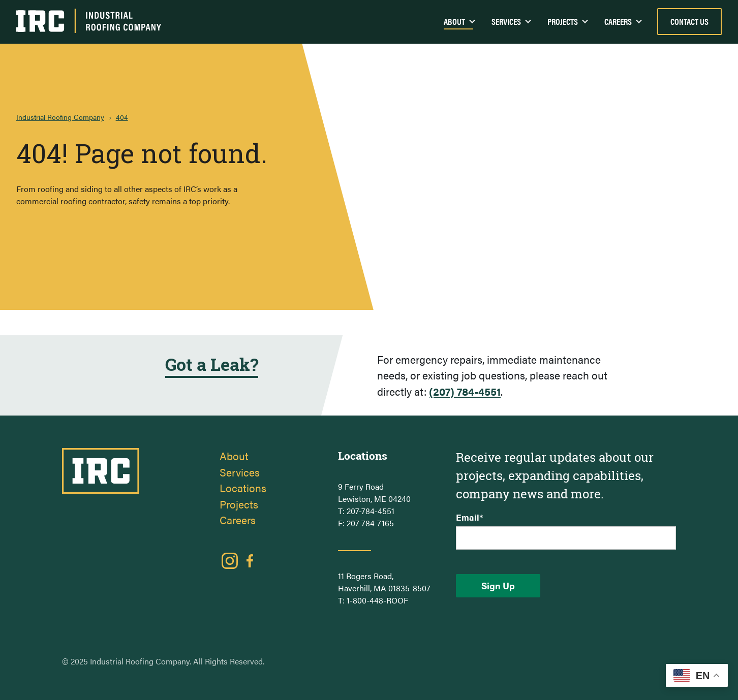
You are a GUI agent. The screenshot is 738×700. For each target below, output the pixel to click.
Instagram (230, 561)
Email (469, 517)
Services (506, 21)
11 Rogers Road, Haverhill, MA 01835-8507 (384, 582)
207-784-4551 (371, 511)
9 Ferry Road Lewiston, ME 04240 (374, 492)
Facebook (250, 561)
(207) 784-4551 (465, 391)
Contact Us (689, 21)
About (234, 456)
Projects (563, 21)
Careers (618, 21)
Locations (243, 488)
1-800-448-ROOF (377, 600)
